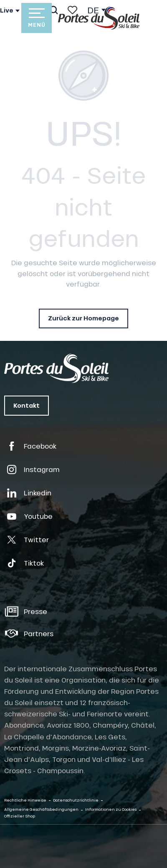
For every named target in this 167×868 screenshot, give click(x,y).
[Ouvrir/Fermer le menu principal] (36, 18)
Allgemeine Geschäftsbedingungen (41, 809)
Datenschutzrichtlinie (76, 800)
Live (7, 10)
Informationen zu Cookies (111, 809)
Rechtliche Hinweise (25, 800)
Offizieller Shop (20, 816)
